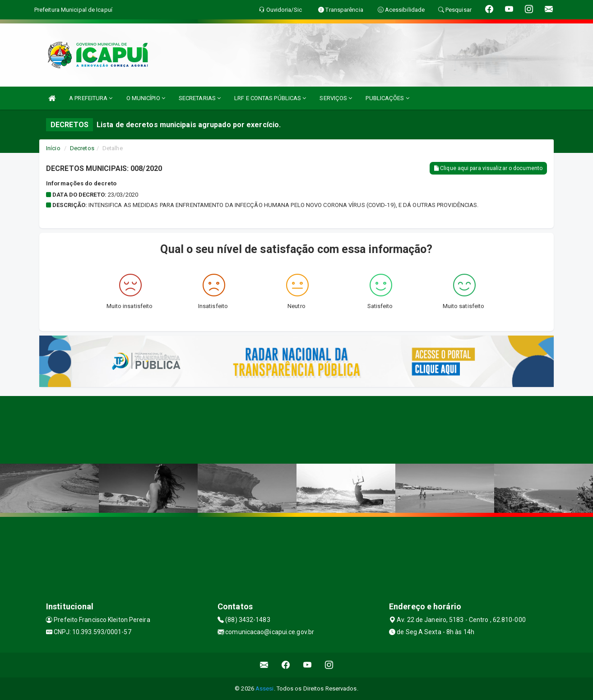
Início (53, 148)
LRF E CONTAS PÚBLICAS (270, 98)
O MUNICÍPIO (146, 98)
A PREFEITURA (91, 98)
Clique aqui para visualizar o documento (488, 168)
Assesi (265, 688)
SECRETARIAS (200, 98)
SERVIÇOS (336, 98)
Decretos (82, 148)
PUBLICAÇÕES (387, 98)
